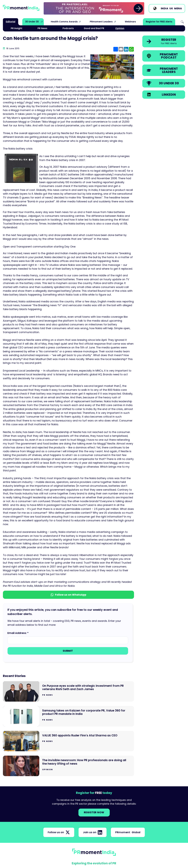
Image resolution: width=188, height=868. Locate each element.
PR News (42, 28)
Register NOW (94, 812)
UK (171, 8)
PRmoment (128, 832)
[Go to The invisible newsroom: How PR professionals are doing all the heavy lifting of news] (68, 766)
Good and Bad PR (94, 28)
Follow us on (59, 832)
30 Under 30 (32, 22)
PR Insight (17, 28)
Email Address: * (18, 633)
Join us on (93, 832)
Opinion (120, 28)
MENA (178, 8)
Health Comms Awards (64, 22)
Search (182, 22)
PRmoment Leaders (101, 22)
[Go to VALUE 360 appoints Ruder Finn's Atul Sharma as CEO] (68, 741)
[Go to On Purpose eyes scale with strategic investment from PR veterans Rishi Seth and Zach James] (68, 691)
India (165, 8)
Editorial (11, 22)
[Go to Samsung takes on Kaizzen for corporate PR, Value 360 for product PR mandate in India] (68, 716)
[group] (94, 8)
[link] (94, 8)
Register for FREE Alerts (159, 22)
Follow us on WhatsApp (68, 595)
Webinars (130, 22)
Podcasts (68, 28)
